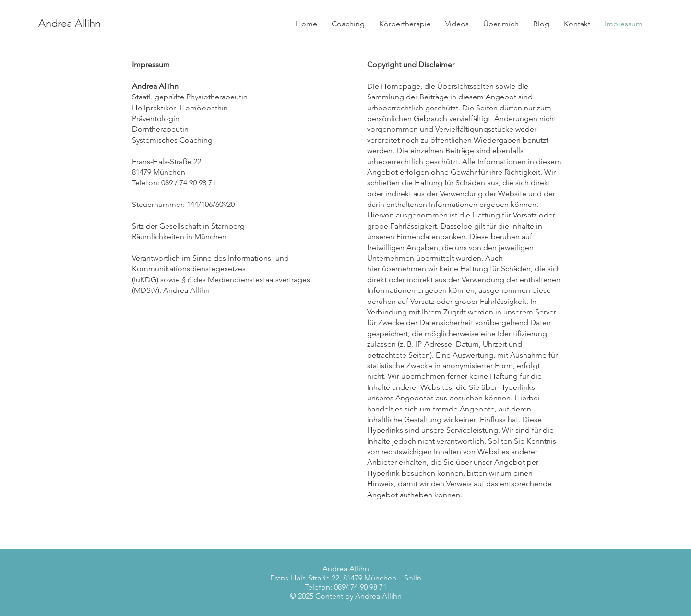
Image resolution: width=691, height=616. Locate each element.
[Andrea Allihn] (143, 24)
